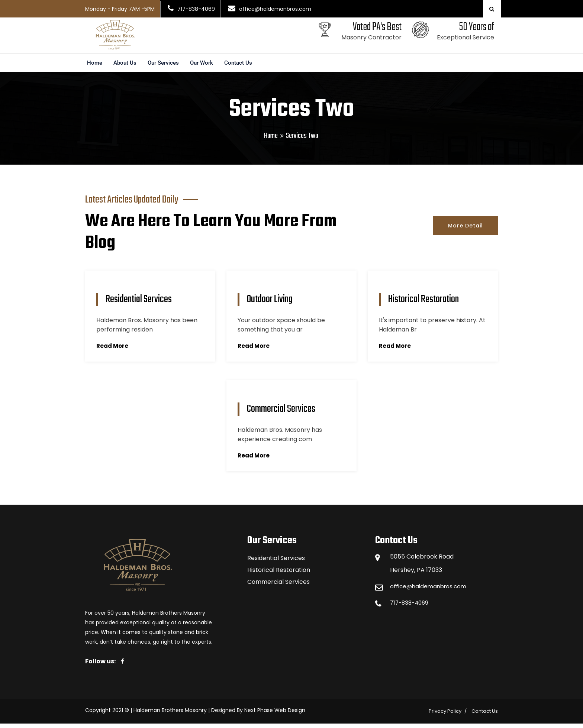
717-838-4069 (411, 607)
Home (95, 67)
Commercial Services (278, 586)
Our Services (167, 67)
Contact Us (245, 67)
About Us (126, 67)
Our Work (207, 67)
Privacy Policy (445, 716)
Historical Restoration (279, 574)
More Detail (466, 230)
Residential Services (276, 562)
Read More (113, 350)
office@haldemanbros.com (430, 591)
